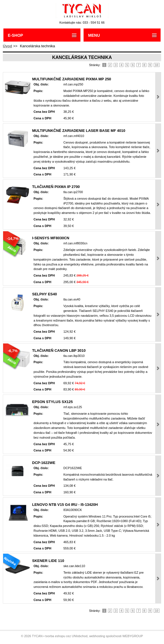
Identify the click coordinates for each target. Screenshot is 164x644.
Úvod (8, 46)
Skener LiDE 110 (48, 561)
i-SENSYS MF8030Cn (51, 238)
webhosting (97, 636)
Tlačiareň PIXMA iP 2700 (56, 187)
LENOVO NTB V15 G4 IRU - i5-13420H (65, 505)
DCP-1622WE (44, 463)
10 (157, 65)
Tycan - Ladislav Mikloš (82, 11)
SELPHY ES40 (44, 294)
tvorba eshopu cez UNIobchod (67, 636)
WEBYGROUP (133, 636)
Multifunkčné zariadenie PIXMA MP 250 (72, 79)
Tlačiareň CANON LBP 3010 (59, 350)
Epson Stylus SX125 (52, 402)
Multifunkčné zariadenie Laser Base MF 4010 (79, 131)
